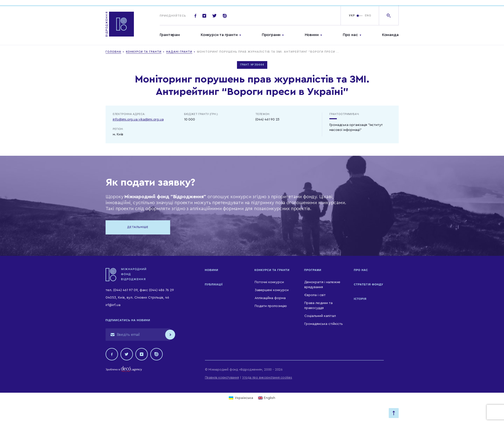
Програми (271, 35)
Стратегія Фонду (369, 284)
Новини (312, 35)
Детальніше (138, 227)
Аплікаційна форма (270, 298)
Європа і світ (315, 295)
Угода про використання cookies (267, 377)
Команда (390, 35)
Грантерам (170, 35)
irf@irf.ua (113, 305)
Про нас (350, 35)
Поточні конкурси (269, 282)
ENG (368, 16)
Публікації (214, 284)
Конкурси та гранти (219, 35)
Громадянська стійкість (324, 324)
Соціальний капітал (320, 316)
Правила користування (222, 377)
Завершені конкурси (272, 290)
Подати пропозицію (271, 306)
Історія (360, 299)
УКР (352, 16)
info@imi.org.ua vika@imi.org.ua (138, 119)
